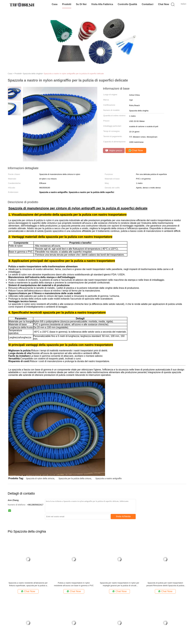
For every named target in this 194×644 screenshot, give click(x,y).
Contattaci (148, 4)
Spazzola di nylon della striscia (40, 478)
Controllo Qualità (127, 4)
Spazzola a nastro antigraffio (109, 478)
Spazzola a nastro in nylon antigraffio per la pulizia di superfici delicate (74, 74)
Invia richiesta (123, 516)
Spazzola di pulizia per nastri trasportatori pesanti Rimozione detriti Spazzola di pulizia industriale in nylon (165, 584)
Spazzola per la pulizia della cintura (75, 478)
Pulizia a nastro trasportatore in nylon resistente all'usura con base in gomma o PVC (74, 584)
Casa (55, 4)
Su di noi (81, 4)
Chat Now (164, 4)
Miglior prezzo (114, 151)
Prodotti (67, 4)
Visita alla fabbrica (102, 4)
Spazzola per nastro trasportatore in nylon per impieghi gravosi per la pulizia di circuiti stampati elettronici (120, 584)
